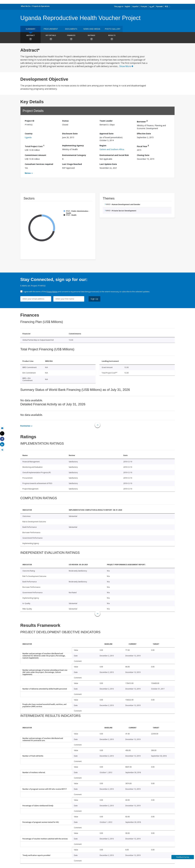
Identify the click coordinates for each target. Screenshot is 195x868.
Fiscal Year (143, 146)
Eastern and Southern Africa (112, 149)
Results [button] (112, 38)
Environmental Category (74, 155)
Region (103, 146)
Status (65, 121)
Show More (126, 66)
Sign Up (94, 299)
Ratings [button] (91, 38)
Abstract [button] (30, 38)
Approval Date (107, 134)
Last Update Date (108, 164)
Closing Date (143, 155)
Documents (71, 29)
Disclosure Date (70, 134)
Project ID (30, 121)
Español (135, 6)
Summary (30, 29)
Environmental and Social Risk (114, 155)
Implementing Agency (73, 146)
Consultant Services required (39, 164)
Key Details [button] (51, 38)
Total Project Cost (35, 146)
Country (29, 134)
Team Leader (106, 121)
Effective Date (144, 134)
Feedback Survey (183, 857)
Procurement (51, 29)
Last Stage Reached (72, 164)
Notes (28, 173)
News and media (92, 29)
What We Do (26, 6)
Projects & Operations (41, 6)
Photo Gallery (113, 29)
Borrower (142, 121)
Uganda (28, 137)
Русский (159, 6)
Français (144, 6)
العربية (152, 6)
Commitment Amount (35, 155)
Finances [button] (71, 38)
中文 (166, 6)
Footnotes (25, 426)
